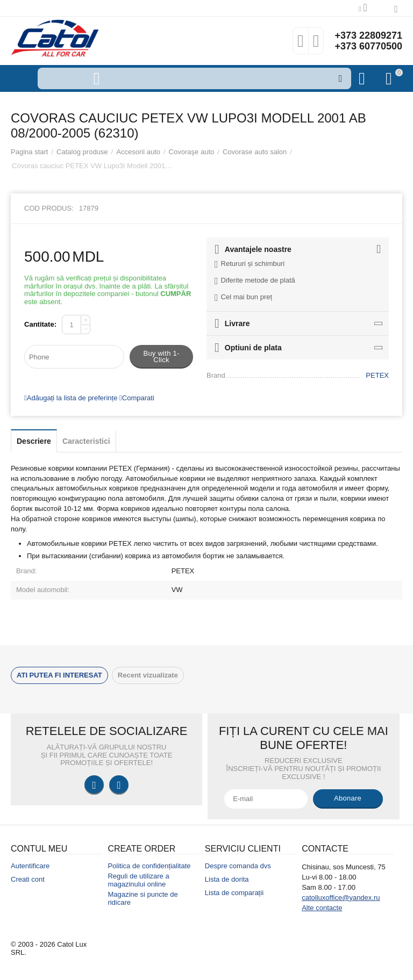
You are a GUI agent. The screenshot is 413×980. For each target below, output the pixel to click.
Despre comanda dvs (238, 866)
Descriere (34, 441)
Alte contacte (322, 908)
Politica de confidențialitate (149, 866)
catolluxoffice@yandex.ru (341, 898)
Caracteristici (86, 441)
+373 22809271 (368, 35)
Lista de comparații (234, 893)
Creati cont (28, 879)
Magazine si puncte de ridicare (143, 898)
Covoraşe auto (192, 152)
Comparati (137, 398)
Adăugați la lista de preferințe (71, 398)
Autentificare (30, 866)
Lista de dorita (227, 879)
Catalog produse (82, 152)
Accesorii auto (138, 152)
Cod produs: (49, 208)
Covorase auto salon (255, 152)
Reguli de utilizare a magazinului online (138, 880)
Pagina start (29, 152)
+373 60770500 (368, 46)
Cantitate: (40, 324)
